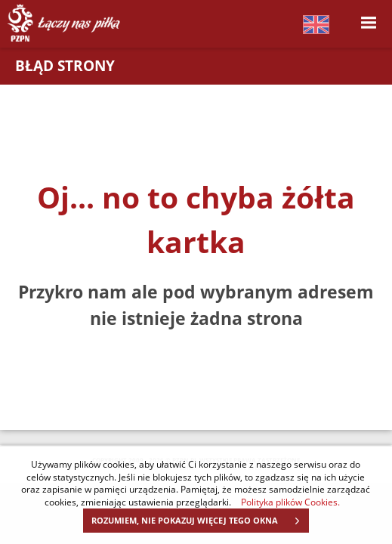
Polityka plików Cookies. (290, 502)
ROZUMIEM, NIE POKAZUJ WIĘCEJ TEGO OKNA (200, 521)
